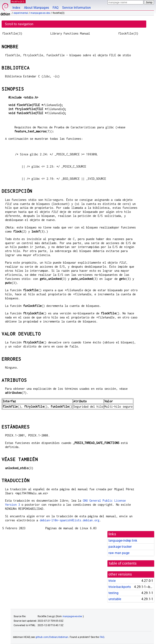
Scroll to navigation (19, 24)
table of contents (123, 563)
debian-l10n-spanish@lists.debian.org (70, 520)
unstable (115, 599)
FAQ (56, 8)
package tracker (120, 547)
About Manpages (36, 8)
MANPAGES (18, 2)
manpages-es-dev (40, 13)
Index (16, 8)
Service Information (76, 8)
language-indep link (123, 541)
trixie (112, 581)
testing (113, 593)
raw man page (119, 553)
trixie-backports (120, 587)
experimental (21, 13)
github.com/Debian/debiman (52, 637)
